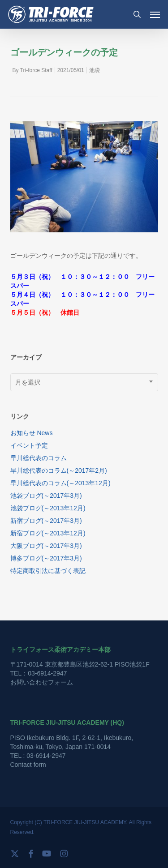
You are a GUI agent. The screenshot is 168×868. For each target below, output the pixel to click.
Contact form (28, 765)
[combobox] (84, 382)
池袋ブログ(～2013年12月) (48, 508)
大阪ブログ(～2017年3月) (46, 546)
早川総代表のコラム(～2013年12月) (60, 483)
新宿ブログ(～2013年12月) (48, 533)
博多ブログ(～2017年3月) (46, 558)
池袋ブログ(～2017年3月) (46, 496)
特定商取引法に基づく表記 (48, 571)
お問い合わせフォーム (42, 682)
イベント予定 (29, 445)
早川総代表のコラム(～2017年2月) (59, 470)
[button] (155, 14)
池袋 (95, 70)
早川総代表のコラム (39, 458)
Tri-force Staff (36, 70)
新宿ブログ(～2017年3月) (46, 521)
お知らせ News (32, 433)
